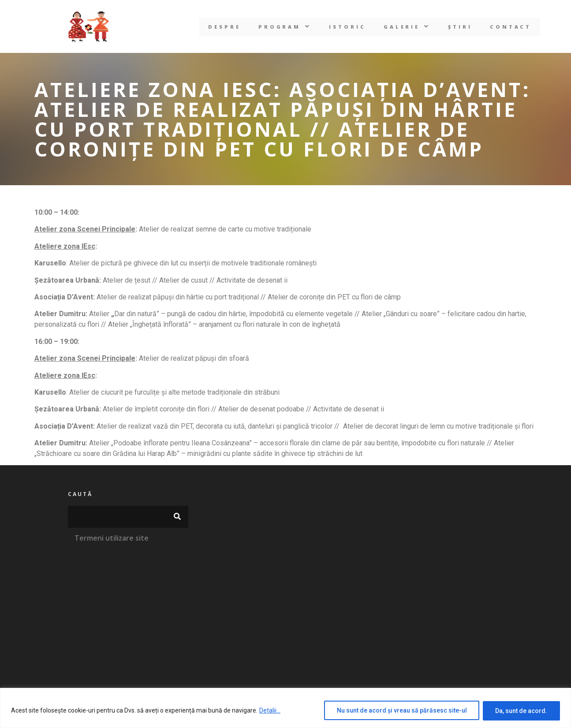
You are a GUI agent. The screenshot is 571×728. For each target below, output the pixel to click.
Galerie (407, 27)
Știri (461, 27)
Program (285, 27)
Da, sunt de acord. (521, 711)
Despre (224, 27)
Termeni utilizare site (112, 538)
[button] (285, 27)
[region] (285, 708)
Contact (511, 27)
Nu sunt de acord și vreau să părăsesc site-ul (401, 711)
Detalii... (270, 711)
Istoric (347, 27)
